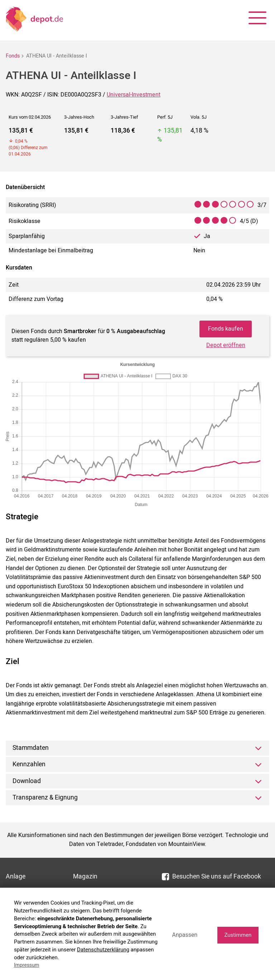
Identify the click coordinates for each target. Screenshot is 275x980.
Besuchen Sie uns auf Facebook (211, 877)
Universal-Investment (134, 95)
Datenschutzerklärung (103, 950)
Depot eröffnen (226, 345)
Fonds (13, 56)
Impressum (26, 965)
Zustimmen (238, 935)
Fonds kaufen (226, 329)
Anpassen (185, 935)
